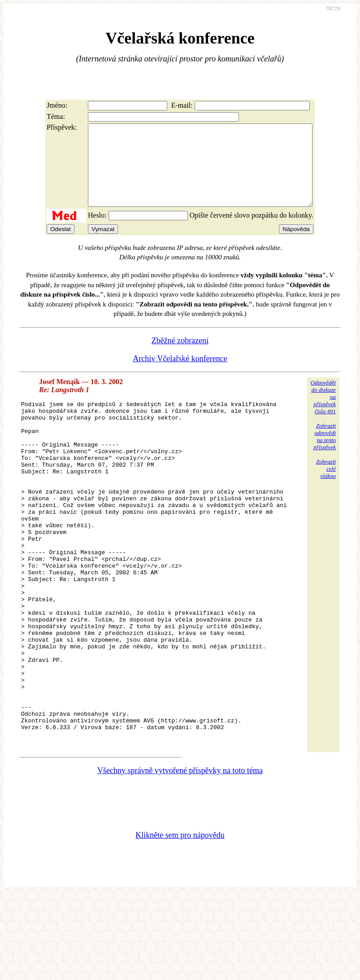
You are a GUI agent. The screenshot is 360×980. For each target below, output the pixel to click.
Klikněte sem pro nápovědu (180, 920)
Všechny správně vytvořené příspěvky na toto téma (180, 855)
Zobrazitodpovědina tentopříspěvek (325, 453)
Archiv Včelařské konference (180, 375)
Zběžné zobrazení (180, 357)
